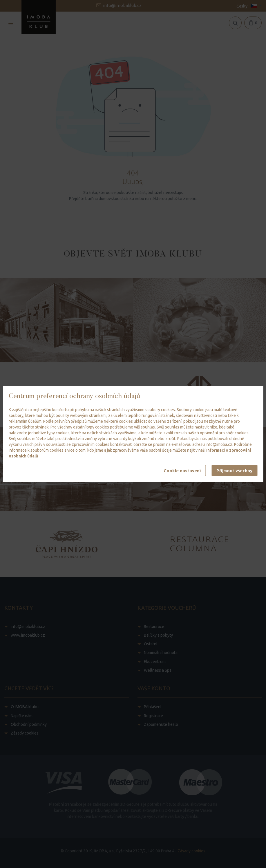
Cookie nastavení (182, 471)
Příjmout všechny (234, 471)
